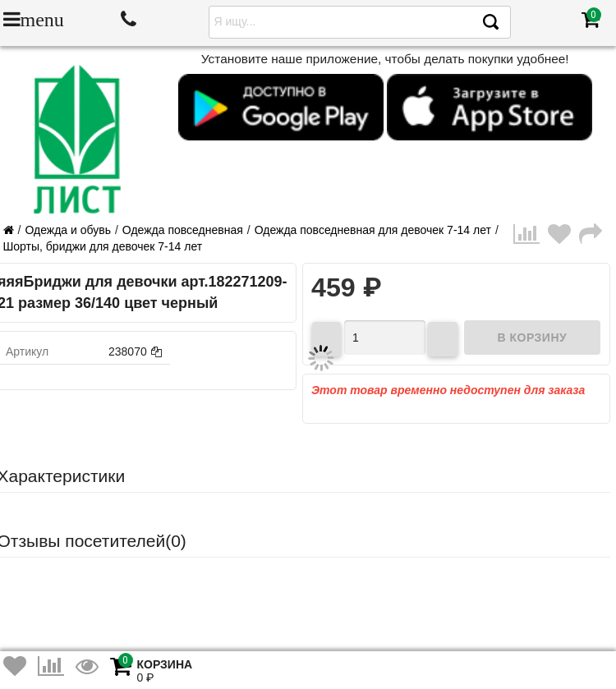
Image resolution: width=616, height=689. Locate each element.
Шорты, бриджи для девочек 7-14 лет (103, 246)
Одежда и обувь (68, 230)
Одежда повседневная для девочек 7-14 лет (373, 230)
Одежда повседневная (183, 230)
